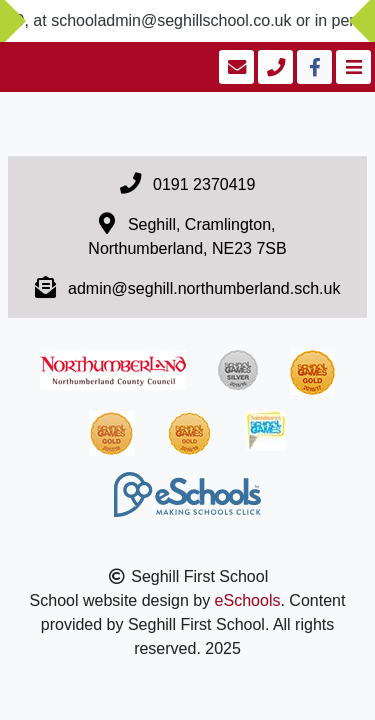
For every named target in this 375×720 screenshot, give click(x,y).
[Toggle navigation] (351, 67)
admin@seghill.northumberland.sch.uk (204, 288)
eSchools (248, 600)
